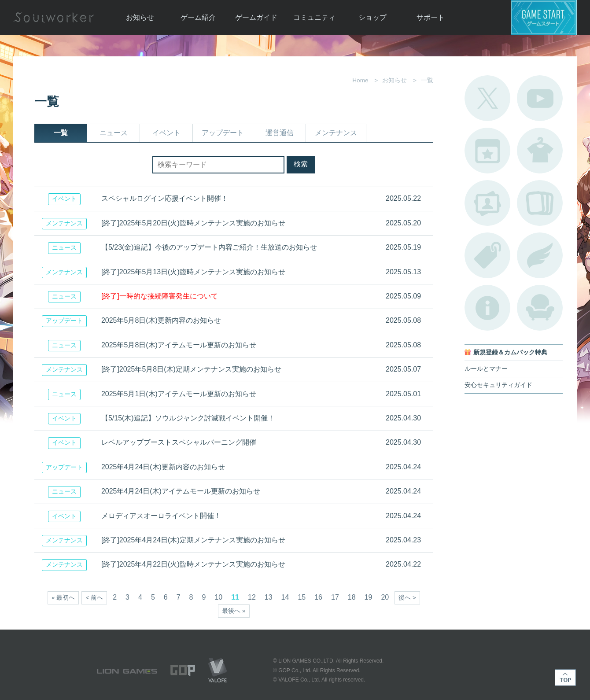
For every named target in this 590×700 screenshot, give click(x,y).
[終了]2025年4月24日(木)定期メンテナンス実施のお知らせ (193, 540)
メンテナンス (336, 133)
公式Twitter (487, 98)
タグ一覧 (487, 255)
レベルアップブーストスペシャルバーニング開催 (179, 442)
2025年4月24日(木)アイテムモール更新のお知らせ (181, 491)
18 (352, 597)
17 (335, 597)
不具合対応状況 (487, 308)
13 (269, 597)
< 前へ (94, 598)
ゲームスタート (544, 18)
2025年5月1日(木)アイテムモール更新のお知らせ (179, 394)
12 (252, 597)
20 (385, 597)
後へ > (407, 598)
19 (369, 597)
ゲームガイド (256, 17)
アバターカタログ (540, 151)
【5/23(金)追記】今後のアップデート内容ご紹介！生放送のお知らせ (209, 247)
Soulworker (54, 18)
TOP (565, 678)
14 (285, 597)
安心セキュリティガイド (498, 385)
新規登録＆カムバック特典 (510, 352)
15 (302, 597)
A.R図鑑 (540, 203)
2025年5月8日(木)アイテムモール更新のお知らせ (179, 345)
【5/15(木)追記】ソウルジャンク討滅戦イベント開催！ (188, 418)
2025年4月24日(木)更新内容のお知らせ (163, 467)
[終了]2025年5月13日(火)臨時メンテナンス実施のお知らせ (193, 272)
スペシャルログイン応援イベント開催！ (165, 198)
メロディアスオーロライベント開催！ (161, 516)
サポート (431, 17)
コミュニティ (314, 17)
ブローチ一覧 (540, 255)
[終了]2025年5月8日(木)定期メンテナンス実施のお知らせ (191, 369)
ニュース (114, 133)
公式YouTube (540, 98)
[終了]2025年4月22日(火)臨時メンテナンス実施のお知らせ (193, 564)
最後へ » (234, 611)
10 (218, 597)
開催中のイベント (487, 151)
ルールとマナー (486, 369)
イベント (166, 133)
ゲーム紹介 (198, 17)
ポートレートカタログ (487, 203)
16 (318, 597)
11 (235, 597)
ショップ (372, 17)
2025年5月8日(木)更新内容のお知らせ (161, 320)
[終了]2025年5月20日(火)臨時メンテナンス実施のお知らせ (193, 223)
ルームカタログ (540, 308)
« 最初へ (63, 598)
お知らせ (140, 17)
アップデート (223, 133)
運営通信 (280, 133)
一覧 (61, 133)
